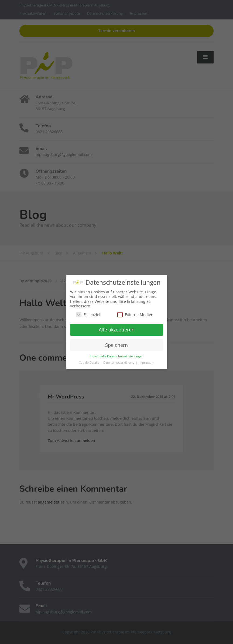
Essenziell (89, 315)
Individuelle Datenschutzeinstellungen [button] (116, 356)
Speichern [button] (116, 345)
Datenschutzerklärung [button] (119, 363)
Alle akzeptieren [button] (117, 330)
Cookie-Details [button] (89, 363)
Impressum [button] (146, 363)
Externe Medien (135, 315)
